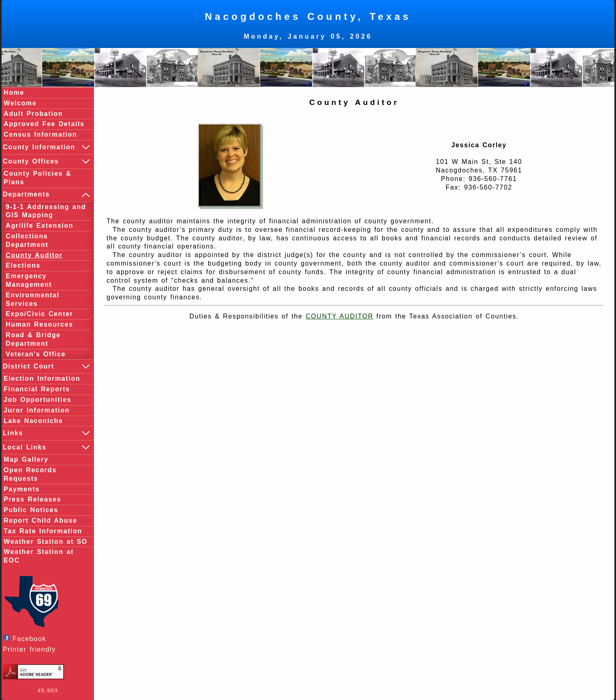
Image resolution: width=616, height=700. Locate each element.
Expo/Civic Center (39, 314)
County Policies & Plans (37, 178)
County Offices (47, 161)
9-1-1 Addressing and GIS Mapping (46, 211)
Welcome (20, 103)
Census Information (40, 134)
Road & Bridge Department (33, 339)
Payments (22, 489)
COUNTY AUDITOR (340, 316)
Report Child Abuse (40, 520)
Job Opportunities (38, 400)
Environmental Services (33, 299)
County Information (47, 147)
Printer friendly (31, 649)
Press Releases (32, 499)
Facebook (27, 638)
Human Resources (39, 324)
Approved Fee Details (44, 124)
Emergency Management (29, 280)
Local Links (47, 447)
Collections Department (27, 240)
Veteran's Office (36, 354)
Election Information (42, 378)
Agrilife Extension (39, 226)
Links (47, 433)
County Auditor (34, 255)
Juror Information (37, 410)
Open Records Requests (30, 474)
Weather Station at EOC (39, 556)
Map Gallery (26, 459)
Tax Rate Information (43, 531)
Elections (23, 265)
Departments (47, 195)
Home (14, 93)
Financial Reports (37, 389)
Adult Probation (33, 114)
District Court (47, 366)
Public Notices (31, 510)
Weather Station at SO (46, 542)
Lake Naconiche (33, 421)
